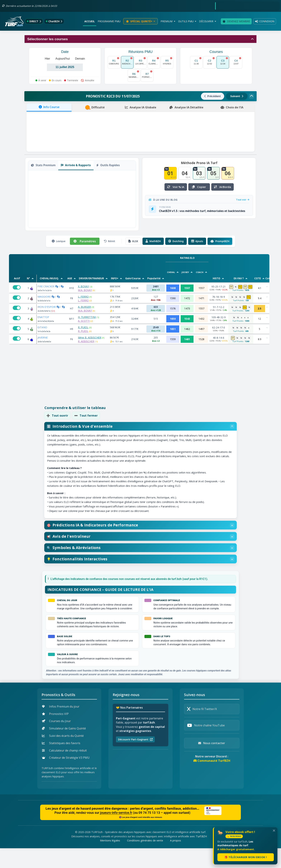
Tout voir (243, 200)
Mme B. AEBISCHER (90, 338)
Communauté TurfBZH (212, 781)
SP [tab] (41, 204)
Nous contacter (212, 763)
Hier (47, 59)
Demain (80, 59)
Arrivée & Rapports (76, 165)
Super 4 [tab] (77, 204)
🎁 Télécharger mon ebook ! (246, 857)
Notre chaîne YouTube (206, 745)
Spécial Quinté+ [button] (140, 21)
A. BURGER (84, 307)
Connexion (265, 21)
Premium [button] (167, 21)
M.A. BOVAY (85, 290)
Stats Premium (43, 165)
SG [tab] (34, 204)
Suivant (237, 96)
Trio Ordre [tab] (61, 204)
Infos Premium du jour (61, 726)
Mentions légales (110, 860)
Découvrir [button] (207, 21)
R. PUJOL (83, 327)
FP (231, 287)
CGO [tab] (48, 204)
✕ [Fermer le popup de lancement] (274, 831)
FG (240, 287)
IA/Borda (222, 187)
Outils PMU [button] (186, 21)
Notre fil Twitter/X (202, 729)
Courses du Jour (56, 741)
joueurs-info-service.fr (116, 833)
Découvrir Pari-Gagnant (135, 759)
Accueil (90, 21)
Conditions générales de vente (145, 860)
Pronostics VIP (55, 734)
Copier (79, 176)
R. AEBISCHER (86, 341)
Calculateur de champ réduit (64, 770)
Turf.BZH (201, 856)
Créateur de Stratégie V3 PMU (66, 778)
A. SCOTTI (84, 321)
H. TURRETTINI (87, 317)
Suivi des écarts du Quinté (63, 755)
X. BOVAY (83, 286)
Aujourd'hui (63, 59)
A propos (176, 860)
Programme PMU (109, 21)
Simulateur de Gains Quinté (64, 748)
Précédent (213, 96)
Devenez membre (236, 21)
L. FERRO (83, 297)
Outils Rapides (108, 165)
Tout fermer (86, 416)
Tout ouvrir (57, 416)
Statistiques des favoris (61, 763)
